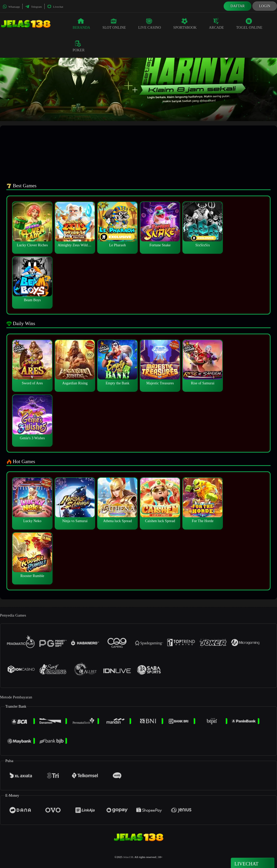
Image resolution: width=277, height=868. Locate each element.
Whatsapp (11, 7)
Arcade (216, 24)
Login (265, 6)
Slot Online (114, 24)
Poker (78, 46)
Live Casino (150, 24)
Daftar (238, 6)
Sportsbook (185, 24)
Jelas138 (128, 857)
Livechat (55, 7)
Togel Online (249, 24)
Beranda (81, 24)
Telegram (33, 7)
